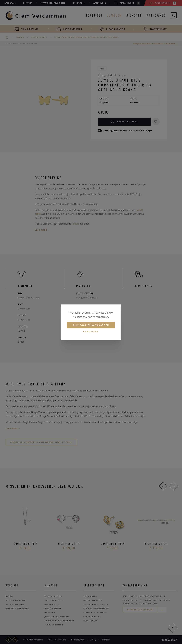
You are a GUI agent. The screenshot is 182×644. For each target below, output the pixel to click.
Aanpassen (91, 332)
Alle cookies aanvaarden (91, 325)
